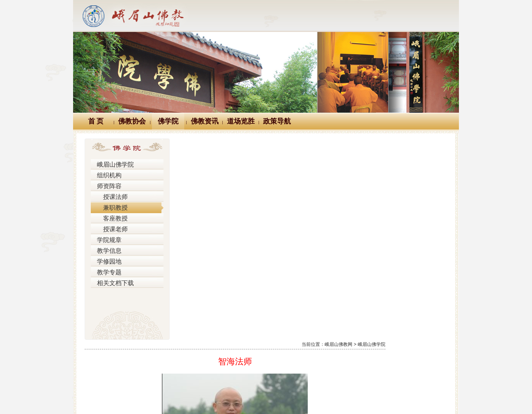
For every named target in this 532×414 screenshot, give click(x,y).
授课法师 (110, 197)
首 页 (96, 121)
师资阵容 (107, 186)
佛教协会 (132, 121)
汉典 (265, 361)
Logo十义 (146, 361)
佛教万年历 (188, 361)
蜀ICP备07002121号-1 (380, 397)
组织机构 (107, 175)
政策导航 (277, 121)
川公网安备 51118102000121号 (166, 397)
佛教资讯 (205, 121)
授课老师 (110, 229)
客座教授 (110, 219)
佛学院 (168, 121)
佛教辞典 (231, 361)
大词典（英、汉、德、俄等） (323, 361)
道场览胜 (241, 121)
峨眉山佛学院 (112, 165)
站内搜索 (387, 361)
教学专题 (107, 272)
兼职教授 (110, 208)
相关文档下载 (112, 283)
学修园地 (107, 262)
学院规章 (107, 240)
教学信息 (107, 251)
